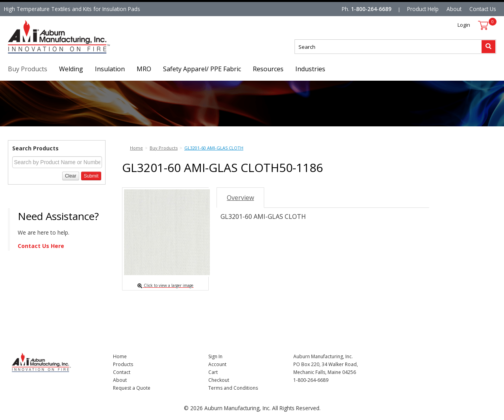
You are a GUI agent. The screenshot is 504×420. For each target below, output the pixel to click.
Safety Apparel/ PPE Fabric (202, 69)
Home (120, 356)
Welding (71, 69)
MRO (144, 69)
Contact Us (483, 9)
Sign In (215, 356)
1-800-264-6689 (371, 9)
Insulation (110, 69)
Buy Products (28, 69)
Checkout (219, 380)
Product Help (423, 9)
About (454, 9)
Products (123, 364)
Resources (268, 69)
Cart (213, 372)
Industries (310, 69)
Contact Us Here (41, 246)
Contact (122, 372)
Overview (240, 198)
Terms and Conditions (233, 388)
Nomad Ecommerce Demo (41, 53)
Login (464, 25)
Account (217, 364)
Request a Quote (132, 388)
